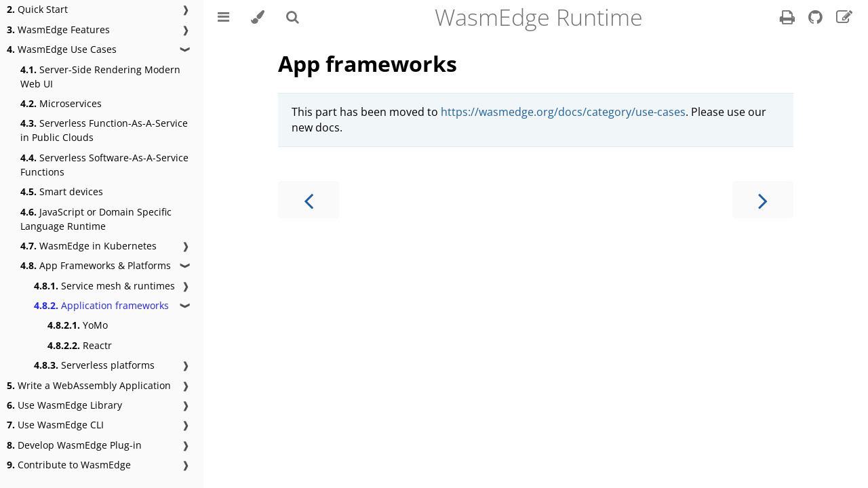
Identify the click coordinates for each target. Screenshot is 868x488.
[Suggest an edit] (844, 19)
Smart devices (62, 191)
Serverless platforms (94, 365)
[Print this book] (789, 19)
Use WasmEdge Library (64, 405)
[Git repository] (817, 19)
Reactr (80, 345)
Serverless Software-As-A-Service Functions (104, 165)
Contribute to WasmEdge (69, 465)
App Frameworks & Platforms (96, 265)
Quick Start (37, 9)
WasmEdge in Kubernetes (88, 246)
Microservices (61, 103)
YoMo (78, 325)
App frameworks (368, 63)
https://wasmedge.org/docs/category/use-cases (563, 112)
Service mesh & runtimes (104, 286)
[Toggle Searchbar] (293, 17)
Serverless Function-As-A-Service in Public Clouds (104, 130)
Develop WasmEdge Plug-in (74, 445)
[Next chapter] (763, 200)
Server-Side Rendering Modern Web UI (100, 77)
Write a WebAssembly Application (89, 385)
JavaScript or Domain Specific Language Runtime (96, 219)
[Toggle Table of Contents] (223, 17)
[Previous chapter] (309, 200)
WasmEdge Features (58, 29)
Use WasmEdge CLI (55, 425)
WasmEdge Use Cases (62, 49)
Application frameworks (101, 305)
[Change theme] (258, 17)
